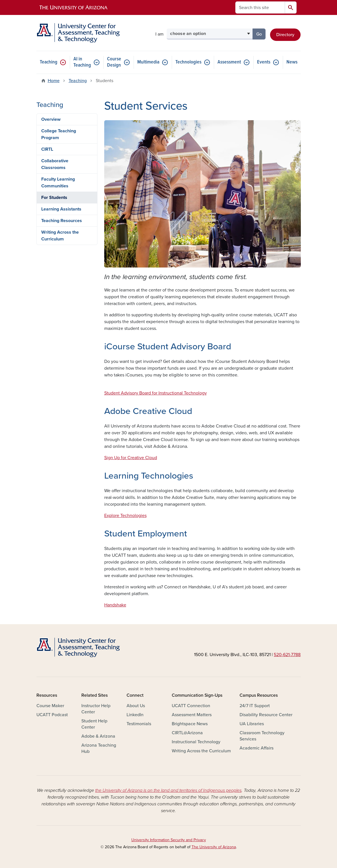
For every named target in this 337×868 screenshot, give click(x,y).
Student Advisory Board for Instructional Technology (156, 393)
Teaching (49, 62)
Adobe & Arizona (98, 736)
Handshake (115, 605)
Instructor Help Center (96, 709)
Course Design (114, 62)
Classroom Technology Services (262, 736)
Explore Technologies (125, 516)
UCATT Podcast (52, 715)
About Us (136, 706)
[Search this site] (260, 7)
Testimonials (139, 724)
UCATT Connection (191, 706)
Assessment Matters (192, 715)
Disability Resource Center (266, 715)
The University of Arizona (214, 847)
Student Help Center (94, 724)
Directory (285, 35)
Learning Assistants (61, 209)
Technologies (188, 62)
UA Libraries (252, 724)
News (292, 62)
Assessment (229, 62)
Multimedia (148, 62)
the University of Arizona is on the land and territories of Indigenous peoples (168, 790)
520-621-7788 (287, 655)
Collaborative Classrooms (55, 164)
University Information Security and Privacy (169, 840)
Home (54, 81)
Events (264, 62)
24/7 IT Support (255, 706)
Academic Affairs (256, 748)
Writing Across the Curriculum (60, 236)
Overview (51, 119)
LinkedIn (135, 715)
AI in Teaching (82, 62)
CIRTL (47, 149)
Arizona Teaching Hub (99, 748)
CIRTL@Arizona (187, 733)
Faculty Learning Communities (58, 183)
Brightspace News (190, 724)
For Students (54, 198)
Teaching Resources (62, 221)
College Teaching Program (59, 134)
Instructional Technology (196, 742)
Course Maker (50, 706)
